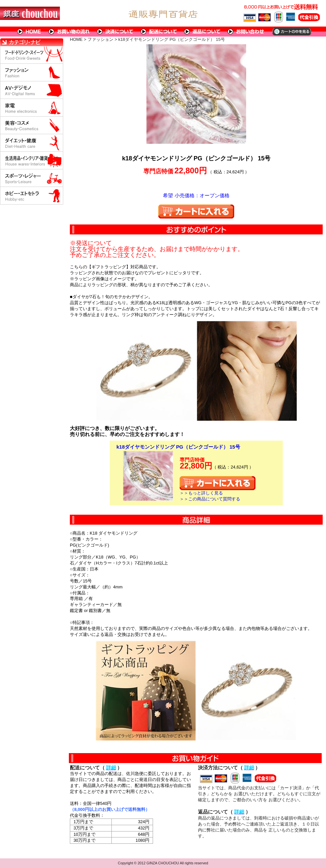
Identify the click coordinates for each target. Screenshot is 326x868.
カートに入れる (196, 212)
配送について (159, 32)
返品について (202, 32)
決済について (115, 32)
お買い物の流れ (69, 32)
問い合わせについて (246, 32)
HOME (29, 32)
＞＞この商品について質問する (210, 499)
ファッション (100, 39)
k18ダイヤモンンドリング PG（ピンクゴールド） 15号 (178, 447)
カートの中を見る (291, 32)
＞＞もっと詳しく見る (201, 493)
